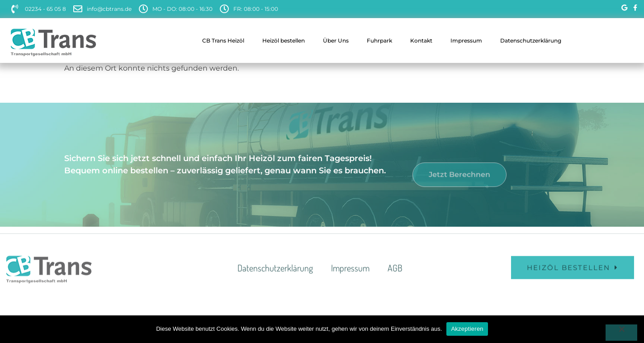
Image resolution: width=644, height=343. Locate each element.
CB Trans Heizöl (223, 40)
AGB (395, 275)
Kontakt (421, 40)
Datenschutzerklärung (531, 40)
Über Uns (336, 40)
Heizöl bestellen (284, 40)
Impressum (466, 40)
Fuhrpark (379, 40)
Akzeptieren (467, 329)
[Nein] (621, 333)
